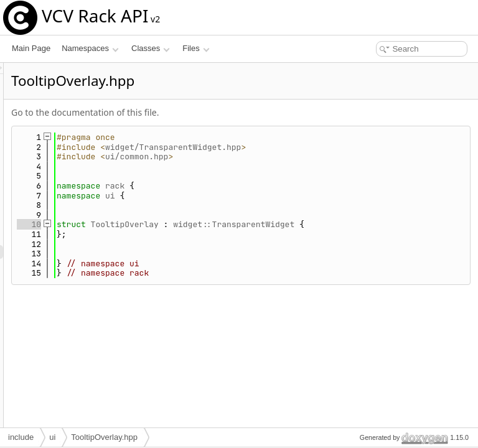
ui (266, 196)
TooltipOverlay (280, 224)
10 (185, 224)
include (21, 437)
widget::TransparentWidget (389, 224)
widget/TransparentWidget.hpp (329, 147)
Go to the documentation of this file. (241, 112)
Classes (151, 48)
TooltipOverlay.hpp (104, 437)
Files (196, 48)
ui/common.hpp (292, 156)
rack (270, 186)
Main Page (31, 48)
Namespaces (90, 48)
